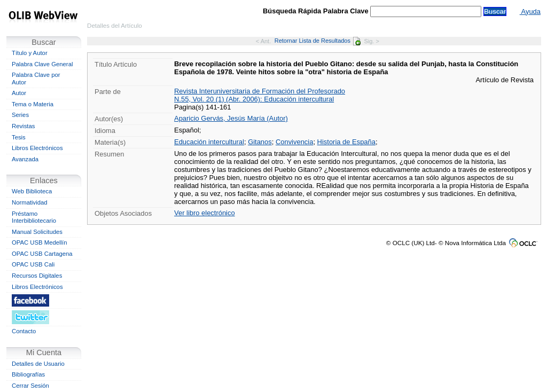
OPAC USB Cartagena (42, 254)
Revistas (23, 126)
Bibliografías (28, 374)
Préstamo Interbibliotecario (34, 217)
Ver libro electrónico (205, 213)
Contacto (24, 331)
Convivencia (294, 142)
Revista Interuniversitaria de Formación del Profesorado (260, 91)
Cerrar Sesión (30, 386)
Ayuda (530, 11)
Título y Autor (30, 53)
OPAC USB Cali (33, 264)
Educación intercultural (209, 142)
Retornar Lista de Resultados (318, 41)
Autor (19, 93)
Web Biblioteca (32, 191)
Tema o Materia (33, 104)
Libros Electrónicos (37, 148)
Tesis (19, 137)
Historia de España (346, 142)
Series (20, 115)
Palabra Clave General (42, 64)
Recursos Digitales (37, 276)
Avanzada (25, 159)
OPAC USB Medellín (40, 242)
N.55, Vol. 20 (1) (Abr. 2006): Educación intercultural (254, 99)
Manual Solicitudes (37, 232)
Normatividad (30, 202)
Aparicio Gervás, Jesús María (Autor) (231, 118)
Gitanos (260, 142)
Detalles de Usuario (38, 364)
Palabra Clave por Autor (36, 79)
